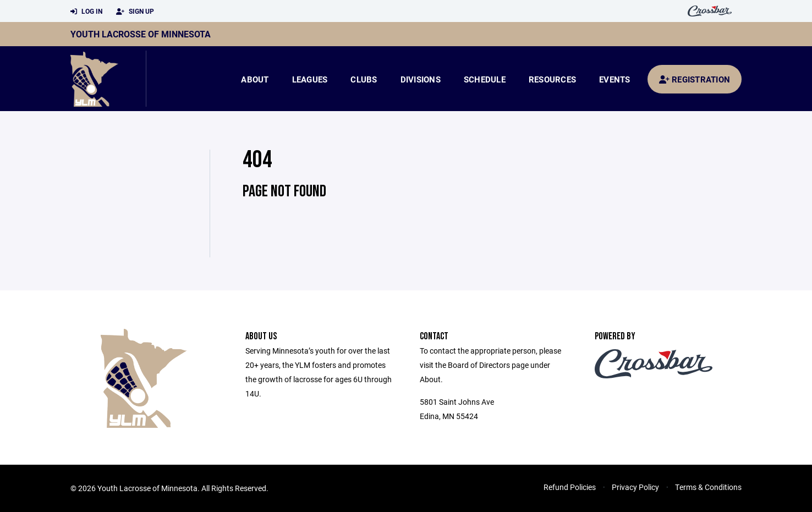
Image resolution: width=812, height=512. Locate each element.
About (255, 79)
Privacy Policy (635, 487)
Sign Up (135, 12)
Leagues (310, 79)
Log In (86, 12)
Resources (552, 79)
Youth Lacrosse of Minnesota (141, 34)
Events (615, 79)
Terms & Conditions (708, 487)
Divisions (421, 79)
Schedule (485, 79)
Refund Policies (570, 487)
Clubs (364, 79)
